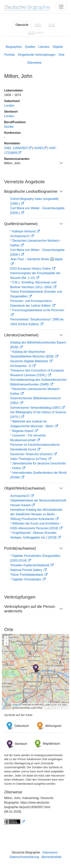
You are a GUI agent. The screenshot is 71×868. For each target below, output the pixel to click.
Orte (61, 55)
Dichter (9, 127)
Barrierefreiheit (52, 857)
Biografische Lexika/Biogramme (31, 191)
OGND (38, 148)
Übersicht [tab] (22, 25)
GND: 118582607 (16, 148)
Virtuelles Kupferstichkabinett (30, 565)
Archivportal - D (21, 366)
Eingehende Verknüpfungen (37, 55)
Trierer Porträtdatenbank (27, 575)
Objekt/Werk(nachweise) (25, 488)
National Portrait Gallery (27, 570)
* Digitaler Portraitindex (26, 579)
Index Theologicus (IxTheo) (29, 459)
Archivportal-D (20, 236)
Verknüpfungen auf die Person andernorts (30, 609)
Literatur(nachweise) (21, 335)
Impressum (50, 852)
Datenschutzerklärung (24, 857)
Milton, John (12, 163)
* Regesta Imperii (22, 431)
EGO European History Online (31, 269)
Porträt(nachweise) (20, 548)
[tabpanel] (35, 434)
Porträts (10, 55)
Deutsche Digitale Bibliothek (30, 361)
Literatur (44, 47)
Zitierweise (34, 63)
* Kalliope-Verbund (23, 231)
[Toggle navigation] (61, 7)
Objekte (58, 47)
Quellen (30, 47)
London (9, 106)
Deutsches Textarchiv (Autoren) (32, 454)
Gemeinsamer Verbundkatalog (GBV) (36, 408)
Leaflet (15, 705)
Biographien (14, 47)
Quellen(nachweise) (21, 224)
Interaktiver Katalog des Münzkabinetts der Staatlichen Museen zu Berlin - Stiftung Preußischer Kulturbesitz (36, 514)
